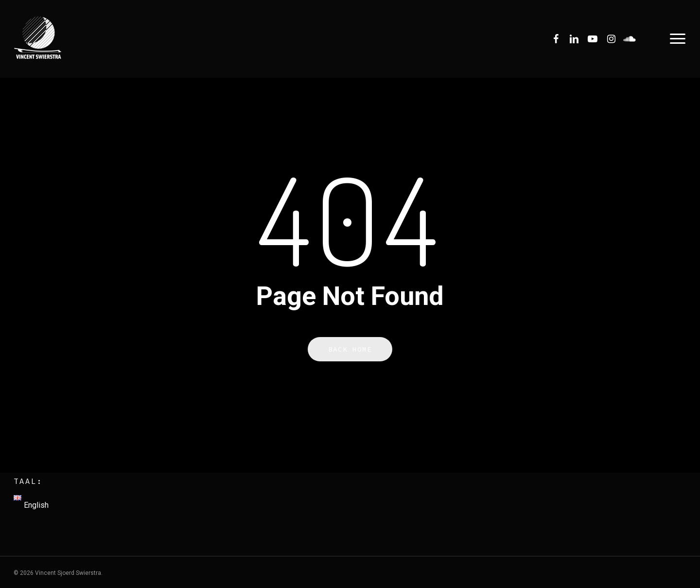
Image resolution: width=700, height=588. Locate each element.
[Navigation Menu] (678, 39)
